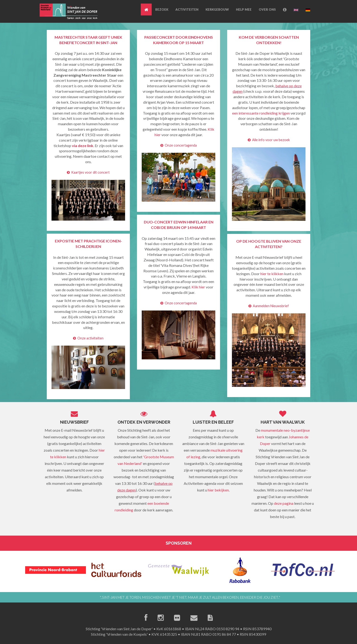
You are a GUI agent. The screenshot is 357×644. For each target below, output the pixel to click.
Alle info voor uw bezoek (269, 140)
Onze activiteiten (88, 338)
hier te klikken (272, 274)
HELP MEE (244, 9)
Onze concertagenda (179, 145)
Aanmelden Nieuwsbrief (269, 306)
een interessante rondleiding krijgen (261, 113)
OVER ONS (267, 9)
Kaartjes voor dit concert (88, 172)
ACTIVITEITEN (187, 9)
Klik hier (198, 287)
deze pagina (284, 503)
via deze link (83, 146)
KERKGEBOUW (217, 9)
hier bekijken (218, 490)
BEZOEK (162, 9)
